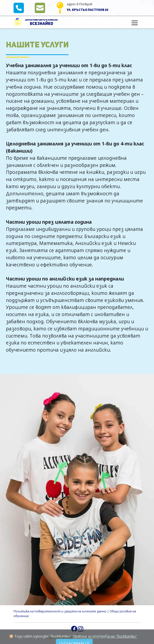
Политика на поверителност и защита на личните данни (60, 611)
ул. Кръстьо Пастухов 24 (88, 10)
